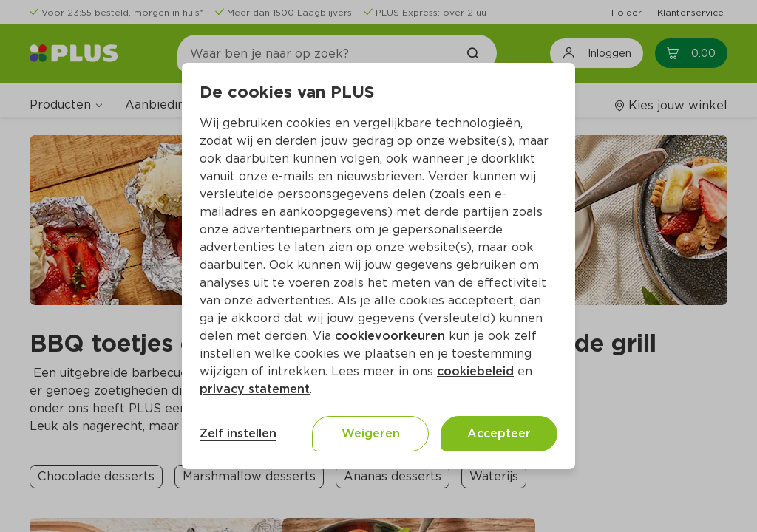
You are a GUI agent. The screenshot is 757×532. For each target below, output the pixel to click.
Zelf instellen (238, 433)
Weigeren (371, 433)
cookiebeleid (475, 371)
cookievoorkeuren (392, 336)
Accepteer (499, 433)
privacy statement (255, 389)
